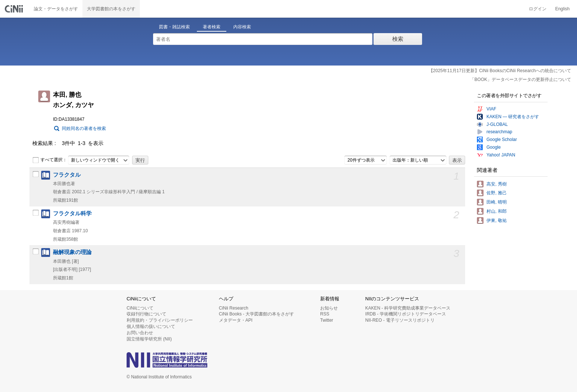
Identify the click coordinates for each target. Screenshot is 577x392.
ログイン (538, 9)
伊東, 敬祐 (497, 220)
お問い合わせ (140, 333)
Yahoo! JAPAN (501, 155)
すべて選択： (50, 160)
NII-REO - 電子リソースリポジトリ (400, 320)
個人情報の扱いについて (151, 326)
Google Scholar (502, 140)
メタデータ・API (236, 320)
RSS (325, 314)
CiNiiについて (140, 308)
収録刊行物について (146, 314)
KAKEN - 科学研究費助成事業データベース (408, 308)
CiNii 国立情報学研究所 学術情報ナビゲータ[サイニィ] (15, 9)
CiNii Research (234, 308)
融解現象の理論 (72, 252)
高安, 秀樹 (497, 184)
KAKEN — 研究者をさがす (513, 117)
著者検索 (212, 27)
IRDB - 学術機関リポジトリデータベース (406, 314)
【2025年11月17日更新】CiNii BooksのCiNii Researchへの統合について (500, 71)
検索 (398, 39)
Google (494, 147)
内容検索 (242, 27)
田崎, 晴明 (497, 202)
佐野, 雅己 (497, 193)
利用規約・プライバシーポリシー (160, 320)
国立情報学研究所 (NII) (149, 339)
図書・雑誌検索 (174, 27)
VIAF (491, 109)
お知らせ (329, 308)
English (562, 9)
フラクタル (67, 175)
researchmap (499, 132)
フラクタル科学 (72, 213)
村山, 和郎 (497, 211)
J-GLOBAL (497, 124)
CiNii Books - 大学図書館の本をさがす (257, 314)
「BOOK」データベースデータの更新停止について (521, 80)
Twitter (327, 320)
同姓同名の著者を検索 (84, 128)
